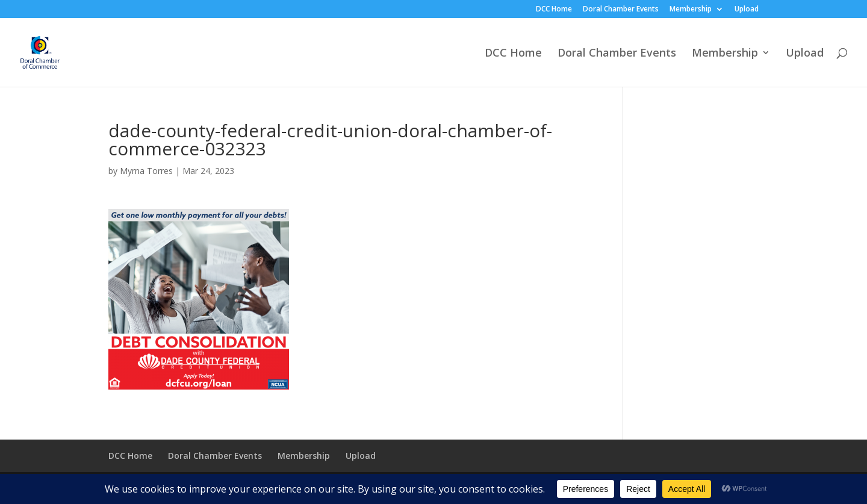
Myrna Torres (146, 171)
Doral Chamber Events (621, 10)
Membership (691, 10)
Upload (747, 10)
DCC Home (554, 10)
